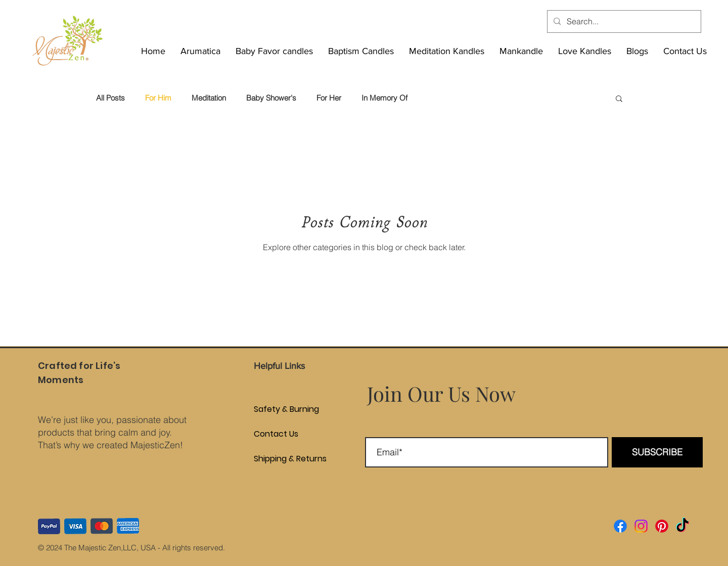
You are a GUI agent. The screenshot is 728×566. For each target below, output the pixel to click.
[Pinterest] (662, 526)
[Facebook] (620, 526)
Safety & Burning (262, 409)
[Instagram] (641, 526)
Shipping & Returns (262, 459)
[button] (619, 99)
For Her (329, 98)
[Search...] (623, 21)
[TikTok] (682, 526)
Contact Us (262, 434)
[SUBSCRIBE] (657, 452)
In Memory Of (384, 98)
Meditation (209, 98)
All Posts (110, 98)
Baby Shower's (271, 98)
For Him (158, 98)
